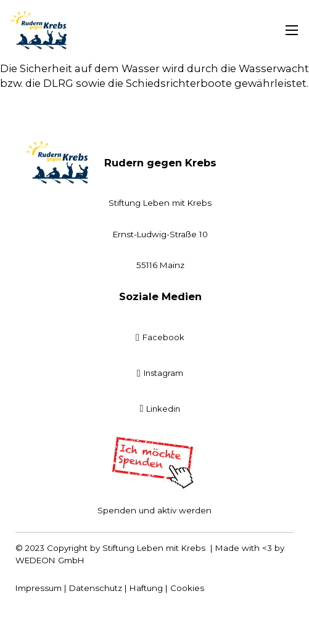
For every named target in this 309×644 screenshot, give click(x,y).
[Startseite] (39, 30)
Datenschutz (96, 588)
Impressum (39, 588)
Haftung (146, 588)
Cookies (187, 588)
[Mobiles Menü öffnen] (292, 30)
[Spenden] (155, 463)
